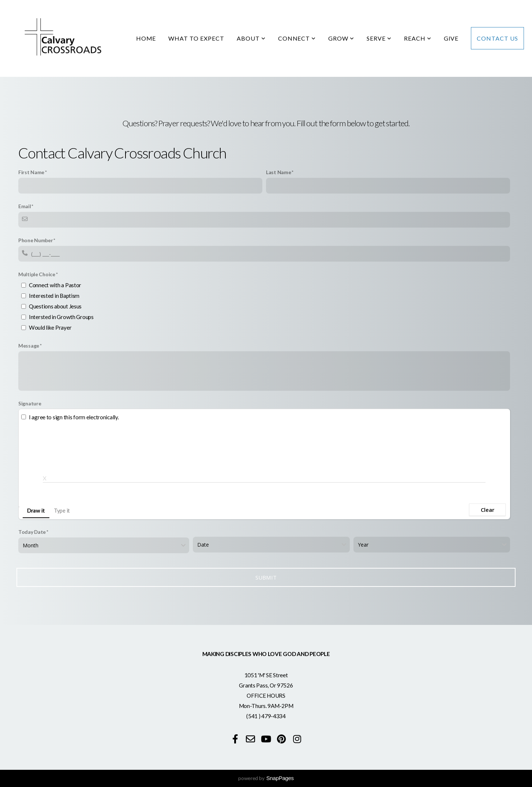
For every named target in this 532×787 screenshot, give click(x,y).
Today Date (32, 532)
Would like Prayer (50, 327)
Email (25, 206)
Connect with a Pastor (55, 285)
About (251, 38)
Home (146, 38)
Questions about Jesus (55, 306)
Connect (297, 38)
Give (451, 38)
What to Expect (196, 38)
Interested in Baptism (54, 296)
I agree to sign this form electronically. (74, 417)
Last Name (278, 172)
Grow (341, 38)
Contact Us (497, 38)
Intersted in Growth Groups (61, 317)
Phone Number (36, 240)
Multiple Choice (37, 274)
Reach (418, 38)
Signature (30, 403)
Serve (379, 38)
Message (29, 346)
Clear (488, 510)
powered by (266, 778)
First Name (31, 172)
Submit (266, 577)
